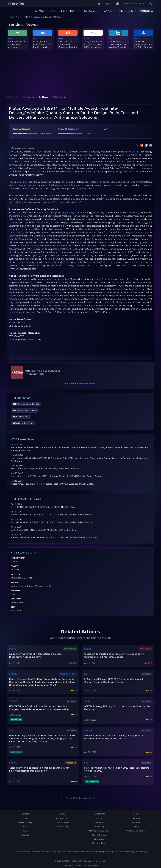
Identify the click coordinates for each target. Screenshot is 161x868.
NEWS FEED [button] (45, 11)
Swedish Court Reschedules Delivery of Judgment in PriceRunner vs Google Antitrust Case (114, 737)
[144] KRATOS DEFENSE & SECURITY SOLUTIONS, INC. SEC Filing (43, 507)
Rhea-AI (25, 831)
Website (16, 591)
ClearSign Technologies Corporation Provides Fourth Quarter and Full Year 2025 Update (114, 655)
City (13, 607)
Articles (99, 819)
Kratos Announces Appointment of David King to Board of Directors (45, 469)
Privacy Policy (62, 827)
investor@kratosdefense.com (25, 340)
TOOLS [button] (109, 11)
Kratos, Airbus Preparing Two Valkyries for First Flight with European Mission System (53, 484)
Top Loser (146, 649)
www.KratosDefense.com (23, 269)
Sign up (109, 3)
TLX (35, 39)
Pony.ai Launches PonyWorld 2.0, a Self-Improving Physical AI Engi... (93, 46)
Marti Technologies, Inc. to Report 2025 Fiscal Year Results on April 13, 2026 (117, 769)
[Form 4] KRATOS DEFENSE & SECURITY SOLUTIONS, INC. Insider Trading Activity (51, 515)
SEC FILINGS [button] (70, 11)
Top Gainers (99, 823)
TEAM (137, 39)
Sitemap (25, 835)
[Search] (137, 3)
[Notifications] (117, 4)
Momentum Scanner (99, 831)
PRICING (146, 11)
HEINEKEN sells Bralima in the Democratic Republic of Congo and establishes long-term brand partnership (40, 708)
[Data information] (35, 553)
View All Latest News (81, 798)
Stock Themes (99, 835)
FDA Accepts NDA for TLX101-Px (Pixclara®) (42, 44)
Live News (99, 839)
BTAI (111, 39)
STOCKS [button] (91, 11)
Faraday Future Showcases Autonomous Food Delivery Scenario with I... (17, 47)
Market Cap (18, 558)
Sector (15, 583)
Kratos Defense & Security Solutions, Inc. (94, 152)
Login (99, 3)
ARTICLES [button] (127, 11)
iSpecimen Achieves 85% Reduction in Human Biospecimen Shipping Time (35, 655)
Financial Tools (99, 843)
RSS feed (136, 819)
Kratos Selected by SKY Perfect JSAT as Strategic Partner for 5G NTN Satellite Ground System (57, 476)
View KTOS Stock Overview (80, 384)
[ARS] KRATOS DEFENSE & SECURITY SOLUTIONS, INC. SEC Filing (43, 530)
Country (16, 599)
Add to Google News (136, 831)
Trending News (23, 24)
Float (14, 566)
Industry (16, 574)
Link (13, 594)
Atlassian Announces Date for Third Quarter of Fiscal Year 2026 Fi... (143, 47)
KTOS (132, 152)
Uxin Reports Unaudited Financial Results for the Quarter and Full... (68, 47)
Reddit (136, 827)
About (25, 819)
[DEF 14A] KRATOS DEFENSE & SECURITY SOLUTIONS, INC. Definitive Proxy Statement (54, 538)
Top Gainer (70, 649)
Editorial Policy (25, 823)
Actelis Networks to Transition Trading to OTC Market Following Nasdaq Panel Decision (39, 769)
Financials (29, 97)
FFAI (10, 39)
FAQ (25, 827)
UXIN (61, 39)
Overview (13, 97)
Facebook (136, 823)
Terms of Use (62, 819)
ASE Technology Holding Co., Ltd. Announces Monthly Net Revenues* (117, 708)
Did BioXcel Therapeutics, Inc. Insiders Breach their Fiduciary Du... (118, 47)
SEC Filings (59, 97)
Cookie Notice (62, 823)
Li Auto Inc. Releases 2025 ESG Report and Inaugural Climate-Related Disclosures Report (114, 681)
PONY (86, 39)
